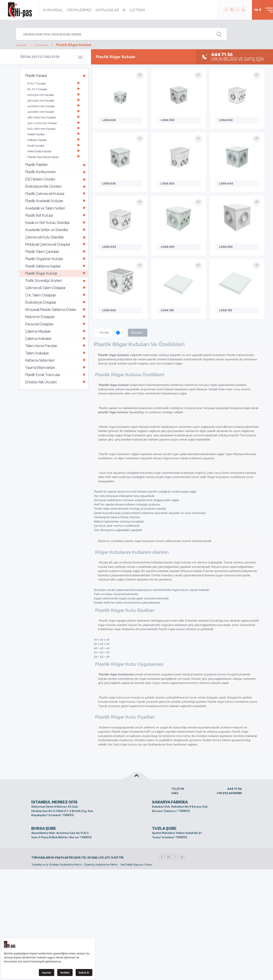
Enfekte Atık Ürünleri (55, 350)
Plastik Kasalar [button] (55, 75)
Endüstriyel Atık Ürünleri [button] (55, 175)
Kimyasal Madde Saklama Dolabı (55, 285)
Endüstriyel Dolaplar (55, 278)
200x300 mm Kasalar (53, 92)
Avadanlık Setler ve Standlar (55, 214)
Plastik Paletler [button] (55, 155)
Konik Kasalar (53, 138)
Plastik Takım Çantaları (55, 233)
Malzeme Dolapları (55, 291)
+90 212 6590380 (229, 767)
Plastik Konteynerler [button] (55, 162)
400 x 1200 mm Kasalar (53, 118)
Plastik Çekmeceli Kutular (55, 181)
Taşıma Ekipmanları (55, 337)
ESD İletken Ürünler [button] (55, 168)
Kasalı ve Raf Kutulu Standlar (55, 207)
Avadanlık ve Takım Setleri (55, 194)
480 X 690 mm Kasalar (53, 113)
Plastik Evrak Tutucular (55, 343)
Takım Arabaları (55, 324)
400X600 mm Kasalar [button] (53, 102)
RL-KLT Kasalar (53, 87)
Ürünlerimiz (48, 45)
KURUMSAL (48, 10)
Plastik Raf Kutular (55, 201)
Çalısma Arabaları (55, 311)
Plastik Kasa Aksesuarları (53, 148)
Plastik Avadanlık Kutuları (55, 188)
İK (120, 10)
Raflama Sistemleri (55, 330)
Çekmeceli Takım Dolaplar (55, 266)
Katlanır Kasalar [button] (53, 133)
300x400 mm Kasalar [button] (53, 97)
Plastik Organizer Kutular (55, 240)
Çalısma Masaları (55, 304)
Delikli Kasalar (53, 128)
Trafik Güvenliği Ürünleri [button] (55, 259)
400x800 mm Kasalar (53, 108)
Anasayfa (24, 45)
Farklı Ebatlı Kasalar (53, 143)
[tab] (54, 75)
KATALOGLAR (102, 10)
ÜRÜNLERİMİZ (75, 10)
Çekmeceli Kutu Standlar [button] (55, 220)
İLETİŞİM (133, 10)
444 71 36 (234, 763)
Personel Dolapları (55, 298)
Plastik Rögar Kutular (55, 252)
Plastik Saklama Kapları (55, 246)
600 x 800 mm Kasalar (53, 123)
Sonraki (138, 307)
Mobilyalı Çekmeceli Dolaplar (55, 226)
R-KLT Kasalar (53, 82)
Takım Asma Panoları (55, 317)
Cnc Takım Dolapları (55, 272)
